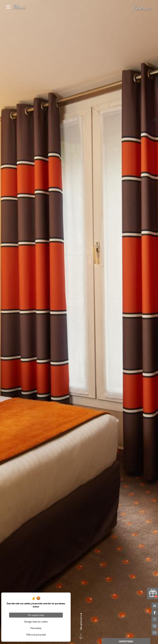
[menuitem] (155, 613)
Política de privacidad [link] (36, 634)
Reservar (142, 8)
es (155, 606)
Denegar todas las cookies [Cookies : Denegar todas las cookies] (36, 622)
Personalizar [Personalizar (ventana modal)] (36, 628)
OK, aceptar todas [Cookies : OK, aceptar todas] (36, 615)
